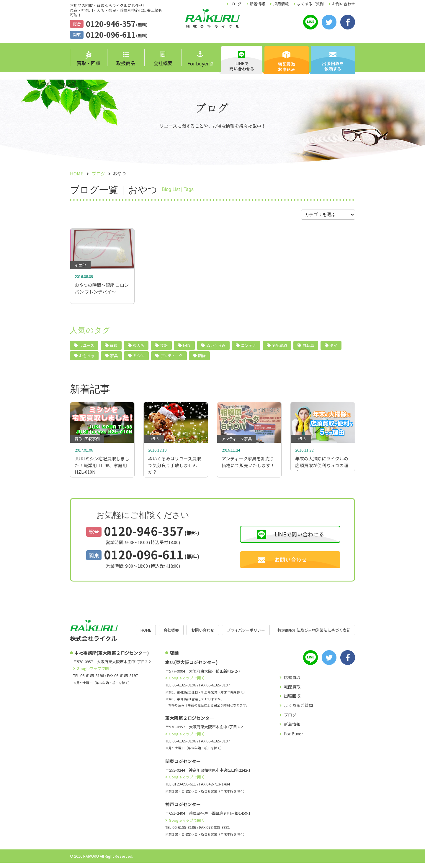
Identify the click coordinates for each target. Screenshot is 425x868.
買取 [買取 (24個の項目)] (114, 348)
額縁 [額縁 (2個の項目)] (202, 358)
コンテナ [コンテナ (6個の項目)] (249, 348)
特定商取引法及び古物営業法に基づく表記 (314, 635)
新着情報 (257, 4)
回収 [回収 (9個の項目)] (187, 348)
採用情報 (281, 4)
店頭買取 (292, 683)
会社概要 (163, 59)
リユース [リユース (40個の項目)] (87, 348)
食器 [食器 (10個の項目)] (164, 348)
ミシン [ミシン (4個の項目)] (139, 358)
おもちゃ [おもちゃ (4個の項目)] (87, 358)
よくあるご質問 (310, 4)
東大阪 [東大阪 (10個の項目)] (139, 348)
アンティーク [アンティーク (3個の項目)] (171, 358)
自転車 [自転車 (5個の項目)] (308, 348)
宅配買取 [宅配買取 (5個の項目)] (279, 348)
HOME (146, 635)
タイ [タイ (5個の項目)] (334, 348)
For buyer (198, 59)
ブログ (236, 4)
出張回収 (292, 701)
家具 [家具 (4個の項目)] (114, 358)
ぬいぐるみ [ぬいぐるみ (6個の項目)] (216, 348)
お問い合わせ (344, 4)
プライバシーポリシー (246, 635)
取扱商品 (126, 59)
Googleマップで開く (95, 674)
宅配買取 (292, 692)
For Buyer (294, 739)
